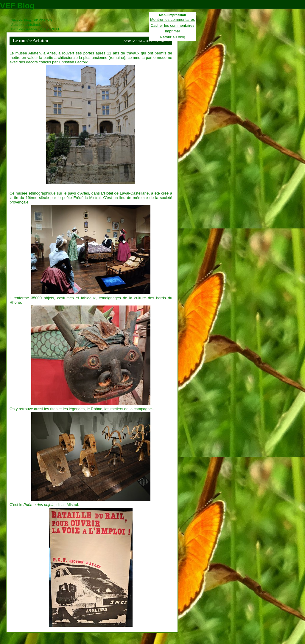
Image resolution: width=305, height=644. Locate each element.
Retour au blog (173, 37)
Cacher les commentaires (172, 25)
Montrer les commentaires (172, 19)
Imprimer (173, 31)
